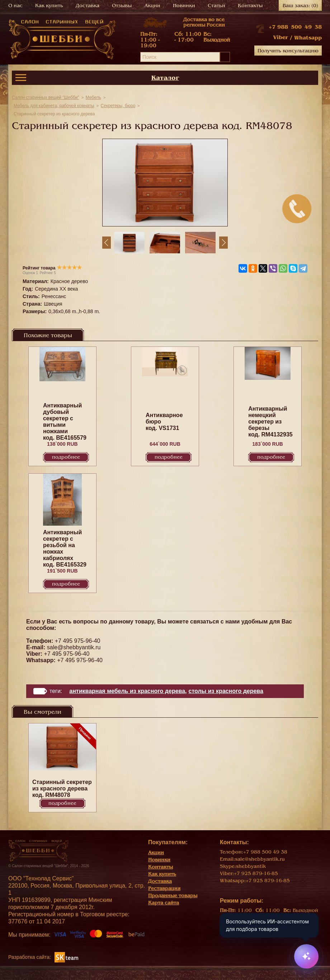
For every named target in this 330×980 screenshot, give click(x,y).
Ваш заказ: (300, 6)
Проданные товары (173, 896)
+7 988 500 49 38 (295, 27)
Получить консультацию (288, 51)
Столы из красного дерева (226, 691)
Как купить (49, 6)
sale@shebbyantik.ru (74, 647)
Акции (152, 6)
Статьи (216, 6)
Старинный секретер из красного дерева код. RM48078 (62, 788)
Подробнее (66, 457)
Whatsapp (308, 38)
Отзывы (122, 6)
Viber (280, 37)
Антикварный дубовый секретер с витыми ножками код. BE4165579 (65, 422)
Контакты (250, 6)
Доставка (88, 6)
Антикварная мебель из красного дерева (127, 691)
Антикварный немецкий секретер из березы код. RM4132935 (270, 422)
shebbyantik (251, 866)
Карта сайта (164, 903)
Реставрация (164, 888)
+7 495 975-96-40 (78, 641)
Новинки (184, 6)
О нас (15, 6)
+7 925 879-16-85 (256, 873)
